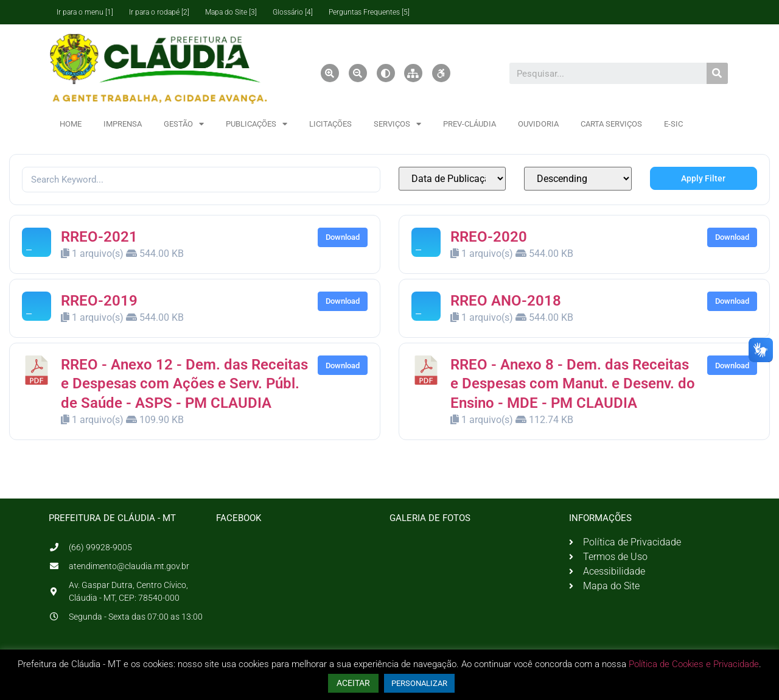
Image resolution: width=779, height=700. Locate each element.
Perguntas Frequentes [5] (369, 12)
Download (343, 237)
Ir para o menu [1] (85, 12)
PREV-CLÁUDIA (470, 124)
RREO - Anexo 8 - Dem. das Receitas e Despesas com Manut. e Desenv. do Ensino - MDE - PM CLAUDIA (573, 383)
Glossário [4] (293, 12)
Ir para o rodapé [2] (159, 12)
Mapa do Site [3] (231, 12)
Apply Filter (703, 178)
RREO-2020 (489, 237)
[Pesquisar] (717, 73)
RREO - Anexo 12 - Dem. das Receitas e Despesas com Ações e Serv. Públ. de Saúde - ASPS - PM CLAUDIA (184, 383)
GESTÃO (184, 124)
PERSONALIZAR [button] (419, 683)
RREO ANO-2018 (506, 301)
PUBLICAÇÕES (257, 124)
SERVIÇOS (397, 124)
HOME (71, 124)
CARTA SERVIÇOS (611, 124)
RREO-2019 (99, 301)
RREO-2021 (99, 237)
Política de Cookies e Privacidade (694, 664)
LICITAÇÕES (330, 124)
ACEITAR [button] (353, 683)
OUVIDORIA (538, 124)
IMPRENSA (123, 124)
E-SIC (673, 124)
